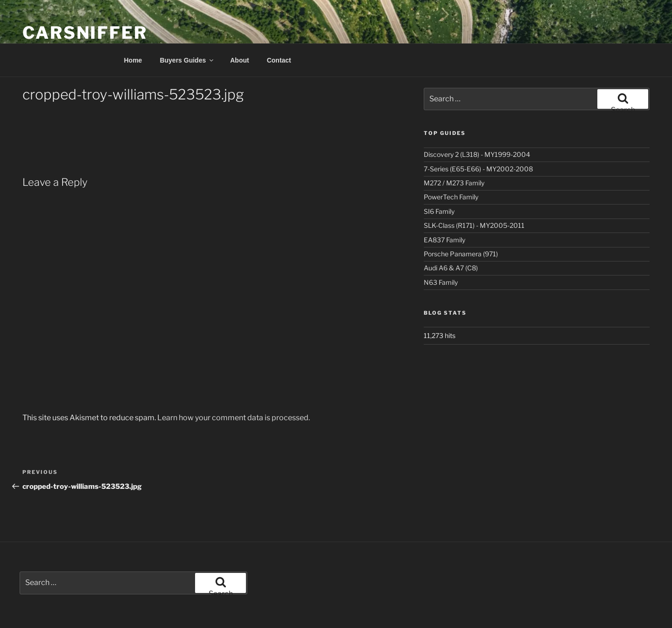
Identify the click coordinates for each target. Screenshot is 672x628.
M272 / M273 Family (454, 183)
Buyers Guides (187, 60)
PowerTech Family (451, 197)
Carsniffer (85, 33)
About (239, 60)
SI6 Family (439, 211)
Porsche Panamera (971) (461, 254)
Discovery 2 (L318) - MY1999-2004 (477, 154)
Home (133, 60)
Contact (279, 60)
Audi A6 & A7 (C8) (451, 268)
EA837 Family (444, 240)
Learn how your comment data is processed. (234, 418)
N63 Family (441, 282)
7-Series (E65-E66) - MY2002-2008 (478, 169)
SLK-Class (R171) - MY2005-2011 (474, 225)
